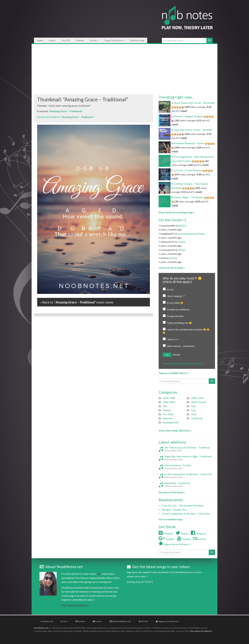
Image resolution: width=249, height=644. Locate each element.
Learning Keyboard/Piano (191, 234)
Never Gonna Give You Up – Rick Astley (194, 103)
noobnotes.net (47, 621)
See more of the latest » (172, 492)
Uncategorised (171, 422)
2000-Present (199, 402)
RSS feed (143, 621)
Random (80, 621)
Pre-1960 (168, 414)
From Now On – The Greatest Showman (183, 505)
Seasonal (168, 418)
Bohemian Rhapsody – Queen (189, 143)
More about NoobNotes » (76, 605)
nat (99, 574)
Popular (80, 40)
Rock (194, 414)
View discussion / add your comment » (184, 363)
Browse (64, 621)
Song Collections (114, 40)
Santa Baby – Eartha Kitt (177, 483)
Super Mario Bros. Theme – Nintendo (193, 130)
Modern (167, 410)
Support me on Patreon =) (175, 544)
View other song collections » (175, 430)
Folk (193, 406)
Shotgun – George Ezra (174, 510)
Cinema (182, 242)
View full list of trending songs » (177, 212)
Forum (94, 40)
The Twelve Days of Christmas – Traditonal (187, 447)
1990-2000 (169, 402)
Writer (182, 250)
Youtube (184, 539)
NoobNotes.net (41, 628)
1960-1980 (169, 398)
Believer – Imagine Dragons (188, 116)
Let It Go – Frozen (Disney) (188, 170)
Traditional (197, 418)
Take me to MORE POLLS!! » (174, 373)
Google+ (167, 539)
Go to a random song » (171, 519)
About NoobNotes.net (120, 621)
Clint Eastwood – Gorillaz (178, 465)
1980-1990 (197, 398)
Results (177, 355)
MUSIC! (182, 226)
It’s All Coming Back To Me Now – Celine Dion (188, 474)
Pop (193, 410)
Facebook (198, 534)
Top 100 (66, 40)
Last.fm (199, 539)
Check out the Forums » (172, 268)
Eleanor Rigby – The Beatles (189, 197)
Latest (52, 40)
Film (165, 406)
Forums (97, 621)
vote (167, 355)
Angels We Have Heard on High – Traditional (188, 456)
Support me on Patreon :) (167, 621)
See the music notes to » (66, 117)
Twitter (182, 534)
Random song (137, 40)
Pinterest (166, 534)
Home (40, 40)
